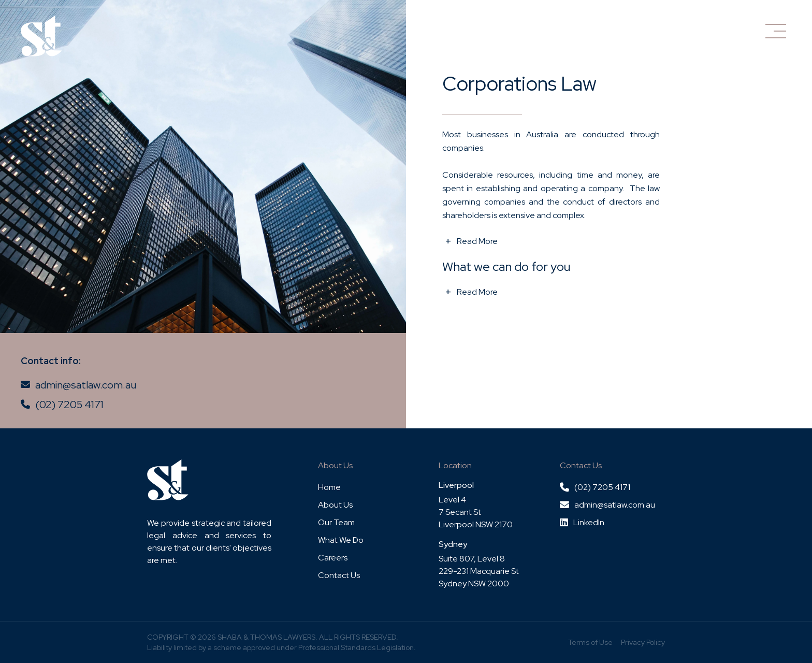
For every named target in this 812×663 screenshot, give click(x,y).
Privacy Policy (643, 642)
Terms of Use (590, 642)
